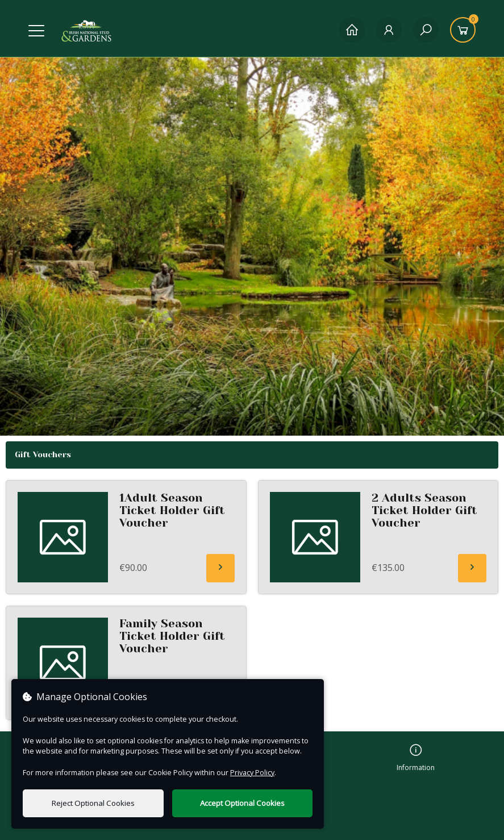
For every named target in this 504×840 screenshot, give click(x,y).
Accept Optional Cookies (242, 803)
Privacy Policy (252, 773)
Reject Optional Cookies (93, 803)
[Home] (352, 30)
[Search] (426, 30)
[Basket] (463, 30)
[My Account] (389, 30)
